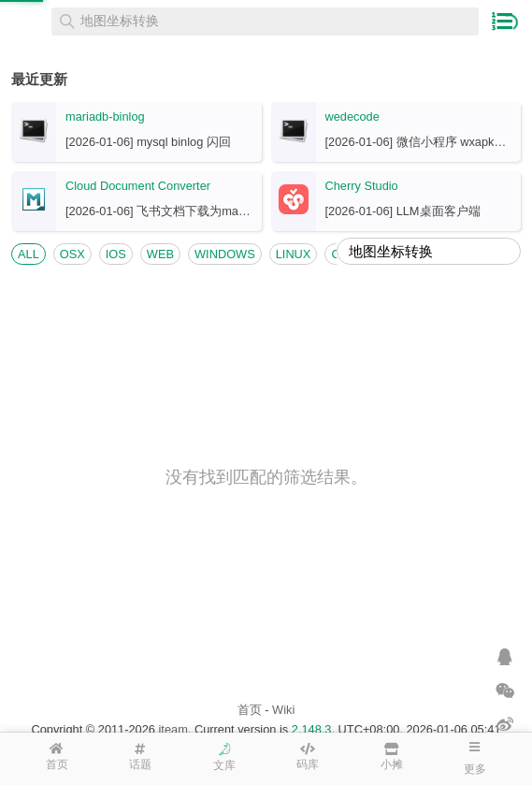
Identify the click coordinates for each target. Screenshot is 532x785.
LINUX (294, 254)
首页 (250, 710)
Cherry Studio (362, 186)
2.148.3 (312, 729)
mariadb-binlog (105, 116)
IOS (116, 254)
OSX (72, 254)
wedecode (352, 116)
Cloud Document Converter (138, 186)
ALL (29, 254)
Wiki (283, 710)
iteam (173, 729)
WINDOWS (225, 254)
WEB (160, 254)
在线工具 (28, 22)
